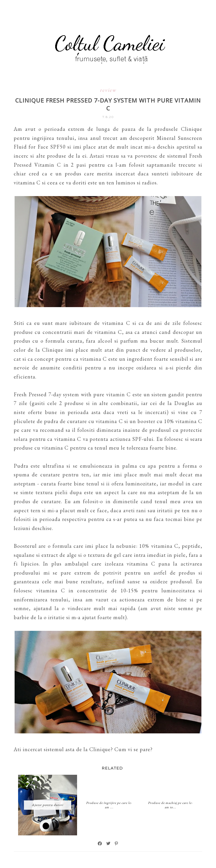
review (108, 90)
